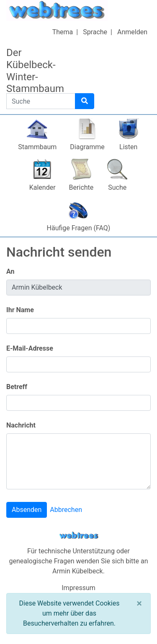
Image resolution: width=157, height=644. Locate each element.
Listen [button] (128, 147)
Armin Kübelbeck (78, 571)
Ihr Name (20, 310)
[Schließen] (139, 603)
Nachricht (21, 425)
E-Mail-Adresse (30, 348)
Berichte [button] (81, 187)
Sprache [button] (95, 32)
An (10, 271)
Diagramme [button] (87, 147)
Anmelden (132, 32)
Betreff (17, 387)
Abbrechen (66, 510)
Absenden (27, 510)
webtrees (79, 536)
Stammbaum (37, 147)
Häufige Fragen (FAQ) (79, 228)
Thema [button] (63, 32)
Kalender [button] (42, 187)
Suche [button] (117, 187)
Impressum (78, 588)
